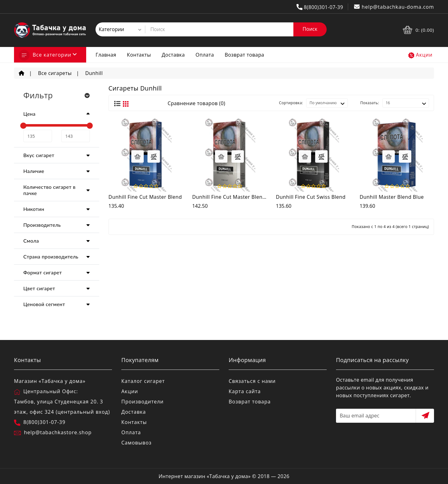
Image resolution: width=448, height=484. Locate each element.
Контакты (139, 55)
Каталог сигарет (143, 381)
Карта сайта (245, 391)
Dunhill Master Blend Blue (392, 197)
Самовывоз (136, 443)
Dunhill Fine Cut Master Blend (145, 197)
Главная (106, 55)
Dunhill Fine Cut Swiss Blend (311, 197)
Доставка (173, 55)
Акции (424, 55)
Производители (142, 402)
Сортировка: (291, 103)
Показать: (370, 103)
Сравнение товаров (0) (196, 103)
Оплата (205, 55)
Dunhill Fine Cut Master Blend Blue (235, 197)
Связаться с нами (252, 381)
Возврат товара (244, 55)
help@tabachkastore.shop (58, 432)
